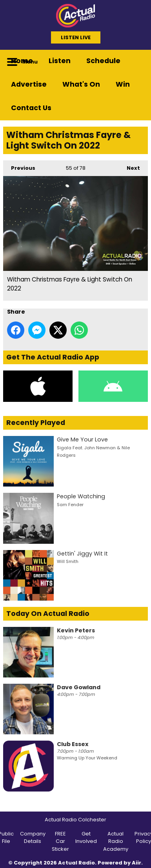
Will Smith (68, 561)
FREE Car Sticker (60, 841)
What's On (81, 84)
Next (129, 166)
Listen (60, 61)
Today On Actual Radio (48, 614)
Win (123, 84)
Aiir (136, 863)
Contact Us (31, 108)
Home (22, 61)
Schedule (103, 61)
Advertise (29, 84)
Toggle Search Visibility (136, 62)
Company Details (33, 838)
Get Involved (86, 838)
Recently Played (36, 423)
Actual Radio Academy (116, 841)
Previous (19, 166)
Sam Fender (70, 505)
